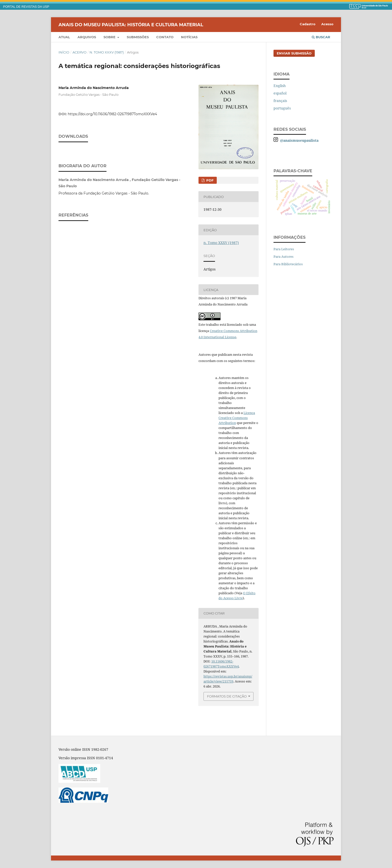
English (280, 86)
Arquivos (87, 37)
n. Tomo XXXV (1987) (107, 52)
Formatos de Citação (227, 696)
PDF (209, 180)
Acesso (327, 24)
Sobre (110, 37)
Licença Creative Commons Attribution (237, 418)
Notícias (189, 37)
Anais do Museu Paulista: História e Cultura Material (131, 24)
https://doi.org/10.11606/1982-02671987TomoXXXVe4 (112, 114)
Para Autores (283, 256)
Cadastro (308, 24)
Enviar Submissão (294, 53)
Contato (165, 37)
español (280, 93)
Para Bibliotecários (288, 264)
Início (64, 52)
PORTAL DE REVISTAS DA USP (26, 7)
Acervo (79, 52)
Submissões (138, 37)
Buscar (321, 37)
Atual (64, 37)
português (282, 108)
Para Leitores (284, 249)
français (280, 101)
